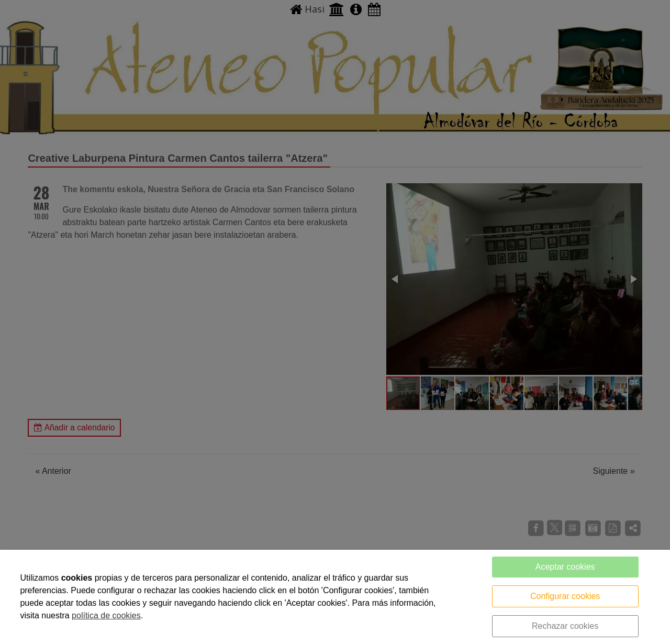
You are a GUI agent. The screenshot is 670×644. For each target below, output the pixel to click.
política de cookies (106, 615)
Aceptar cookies (565, 567)
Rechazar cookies (565, 626)
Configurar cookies (565, 596)
